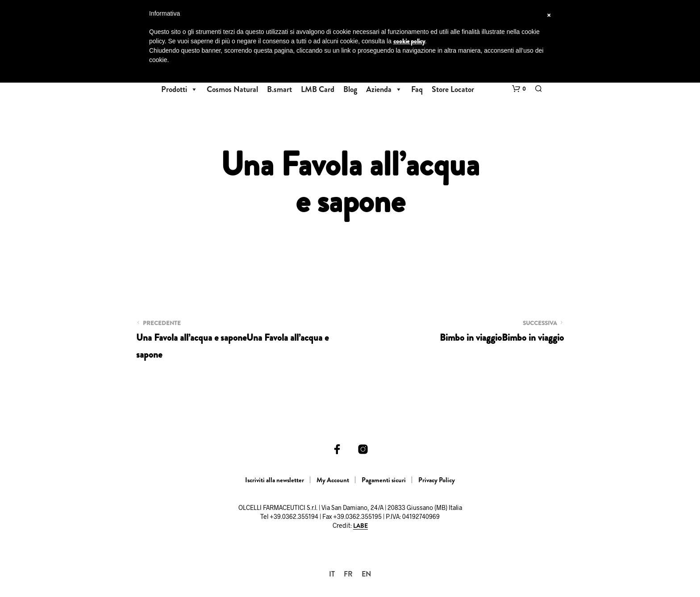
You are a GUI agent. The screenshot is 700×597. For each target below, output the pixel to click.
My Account (333, 480)
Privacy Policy (437, 480)
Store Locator (453, 89)
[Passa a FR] (348, 574)
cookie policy (409, 41)
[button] (519, 89)
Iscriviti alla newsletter (275, 480)
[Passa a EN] (366, 574)
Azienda (384, 89)
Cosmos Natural (232, 89)
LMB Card (318, 89)
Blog (350, 89)
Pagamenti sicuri (384, 480)
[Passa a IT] (332, 574)
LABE (360, 526)
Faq (417, 89)
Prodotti (179, 89)
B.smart (279, 89)
